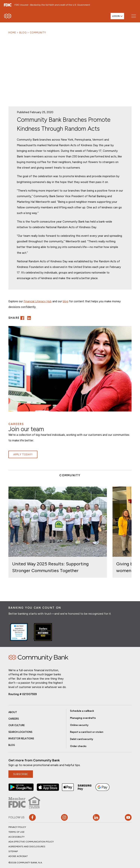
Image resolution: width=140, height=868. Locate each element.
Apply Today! (23, 454)
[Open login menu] (117, 16)
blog (66, 301)
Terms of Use (16, 832)
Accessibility (16, 837)
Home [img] (38, 658)
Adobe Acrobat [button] (18, 856)
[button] (22, 318)
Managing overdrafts (83, 718)
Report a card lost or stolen (87, 732)
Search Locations (20, 732)
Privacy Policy (17, 827)
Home (12, 33)
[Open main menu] (134, 16)
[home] (8, 16)
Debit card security (82, 739)
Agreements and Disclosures (27, 847)
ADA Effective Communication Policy (31, 842)
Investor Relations (21, 739)
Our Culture (17, 725)
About (13, 712)
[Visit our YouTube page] (128, 817)
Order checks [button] (78, 746)
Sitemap (13, 851)
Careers (14, 719)
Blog (23, 33)
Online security (79, 725)
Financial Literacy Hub (38, 301)
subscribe (21, 774)
